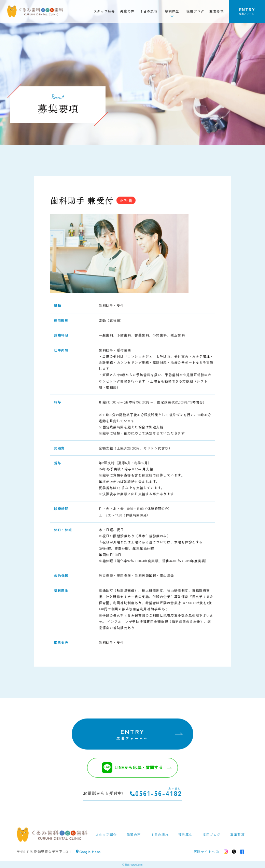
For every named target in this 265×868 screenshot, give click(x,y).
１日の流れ (149, 11)
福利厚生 (185, 835)
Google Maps (88, 852)
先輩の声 (127, 11)
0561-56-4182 (156, 793)
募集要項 (217, 11)
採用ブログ (195, 11)
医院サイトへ (204, 852)
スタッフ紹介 (104, 11)
